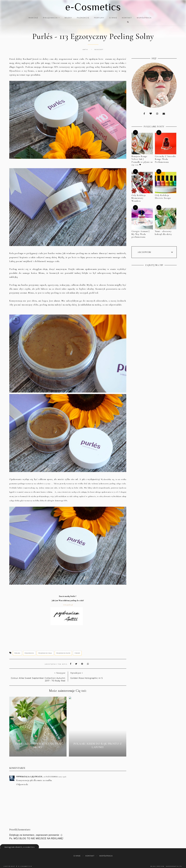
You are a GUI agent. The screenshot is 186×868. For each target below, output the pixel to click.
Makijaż (32, 18)
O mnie (111, 18)
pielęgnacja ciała (45, 650)
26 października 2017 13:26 (55, 774)
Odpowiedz (22, 782)
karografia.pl (174, 864)
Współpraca (142, 18)
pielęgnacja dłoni (63, 650)
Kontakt (125, 18)
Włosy (66, 18)
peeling (17, 650)
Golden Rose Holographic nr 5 (87, 675)
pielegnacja (29, 650)
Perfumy (97, 18)
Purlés (77, 650)
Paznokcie (81, 18)
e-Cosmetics (93, 7)
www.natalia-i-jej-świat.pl (29, 774)
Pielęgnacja (49, 18)
